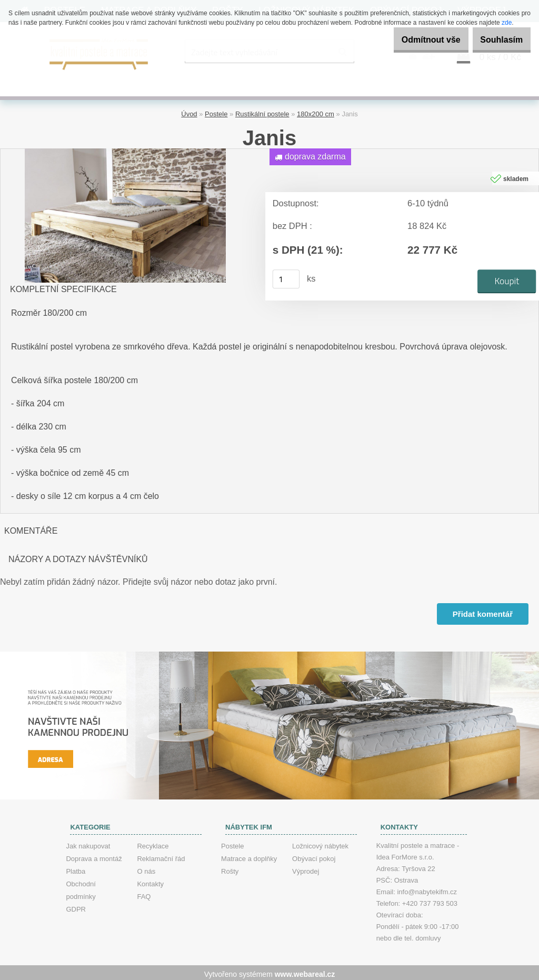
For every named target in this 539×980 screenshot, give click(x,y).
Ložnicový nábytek (320, 843)
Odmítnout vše (415, 40)
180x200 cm (316, 111)
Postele (216, 111)
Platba (76, 868)
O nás (146, 868)
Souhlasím (496, 40)
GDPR (76, 906)
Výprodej (306, 868)
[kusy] (286, 276)
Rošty (230, 868)
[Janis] (125, 149)
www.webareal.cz (305, 971)
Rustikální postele (262, 111)
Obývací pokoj (314, 856)
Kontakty (150, 881)
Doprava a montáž (94, 856)
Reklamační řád (161, 856)
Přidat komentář (482, 611)
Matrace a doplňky (249, 856)
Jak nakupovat (88, 843)
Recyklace (153, 843)
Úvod (189, 111)
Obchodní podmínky (81, 887)
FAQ (144, 893)
